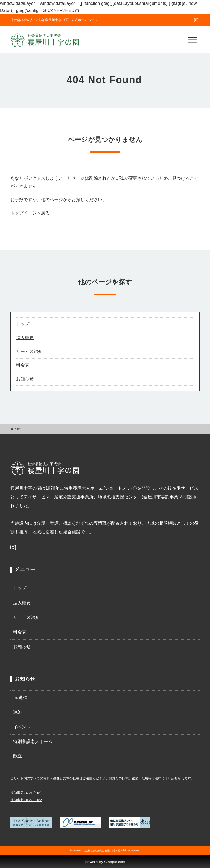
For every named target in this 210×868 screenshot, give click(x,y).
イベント (22, 727)
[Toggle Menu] (192, 40)
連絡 (17, 712)
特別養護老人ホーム (33, 741)
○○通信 (20, 698)
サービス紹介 (29, 351)
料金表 (23, 365)
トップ (23, 324)
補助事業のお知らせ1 (26, 793)
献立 (17, 756)
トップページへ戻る (30, 213)
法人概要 (25, 338)
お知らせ (25, 379)
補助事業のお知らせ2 (26, 800)
